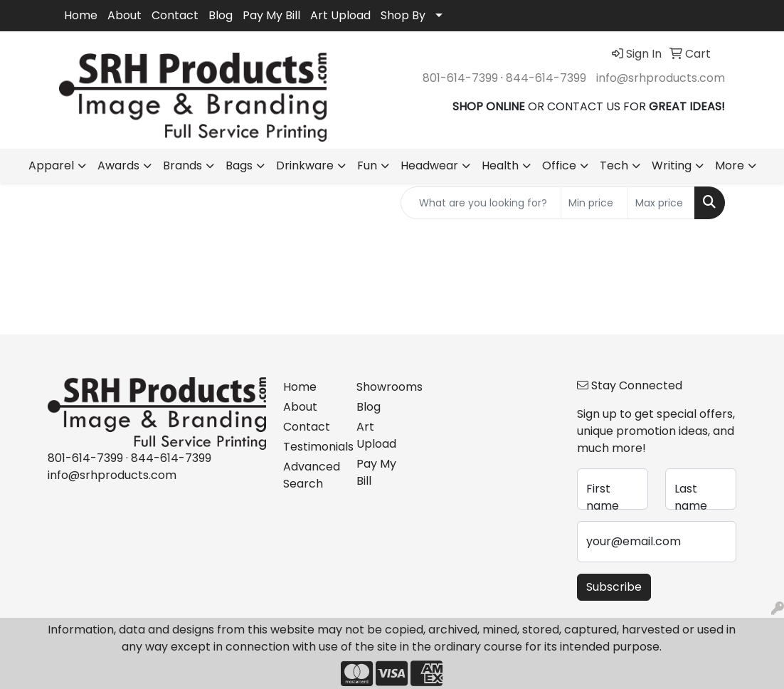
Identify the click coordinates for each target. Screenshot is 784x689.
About (125, 15)
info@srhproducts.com (661, 78)
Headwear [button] (429, 165)
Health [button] (500, 165)
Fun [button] (367, 165)
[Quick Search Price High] (661, 203)
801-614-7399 (460, 78)
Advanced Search (311, 475)
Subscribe (614, 587)
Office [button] (559, 165)
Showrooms (385, 387)
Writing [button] (672, 165)
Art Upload (340, 15)
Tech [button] (614, 165)
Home (81, 15)
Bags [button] (239, 165)
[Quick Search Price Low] (594, 203)
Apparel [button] (51, 165)
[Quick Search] (481, 203)
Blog (221, 15)
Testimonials (311, 447)
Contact (175, 15)
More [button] (730, 165)
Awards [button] (118, 165)
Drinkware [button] (305, 165)
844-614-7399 (546, 78)
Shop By (403, 15)
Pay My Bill (271, 15)
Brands (182, 165)
